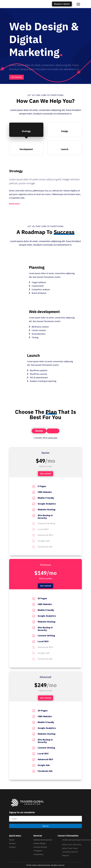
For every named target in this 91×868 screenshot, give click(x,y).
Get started (45, 474)
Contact (12, 847)
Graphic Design (40, 843)
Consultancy (38, 854)
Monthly (39, 431)
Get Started (16, 77)
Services (12, 843)
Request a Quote (62, 4)
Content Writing (40, 847)
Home (12, 840)
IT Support (38, 851)
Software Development (43, 840)
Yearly (53, 431)
